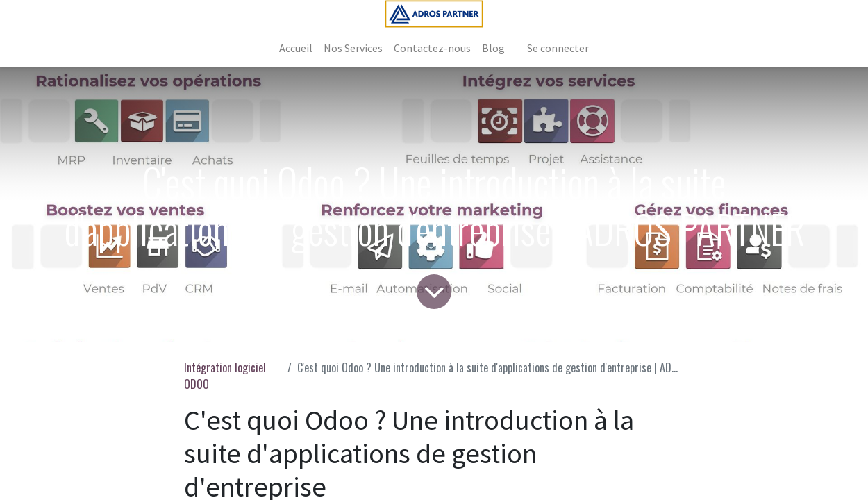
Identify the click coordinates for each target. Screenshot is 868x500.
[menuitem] (296, 48)
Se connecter (558, 48)
